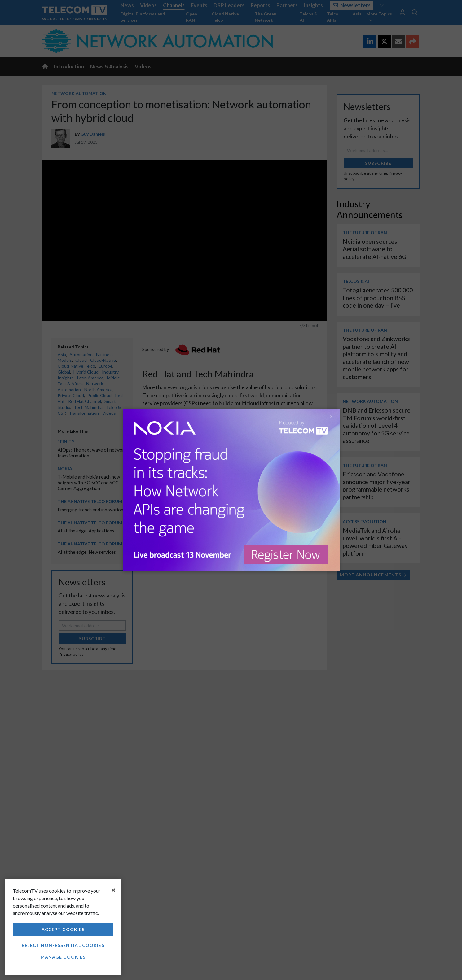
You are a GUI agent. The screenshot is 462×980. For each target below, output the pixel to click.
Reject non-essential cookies (63, 945)
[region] (63, 927)
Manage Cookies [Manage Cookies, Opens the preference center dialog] (63, 957)
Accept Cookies (63, 929)
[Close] (113, 890)
